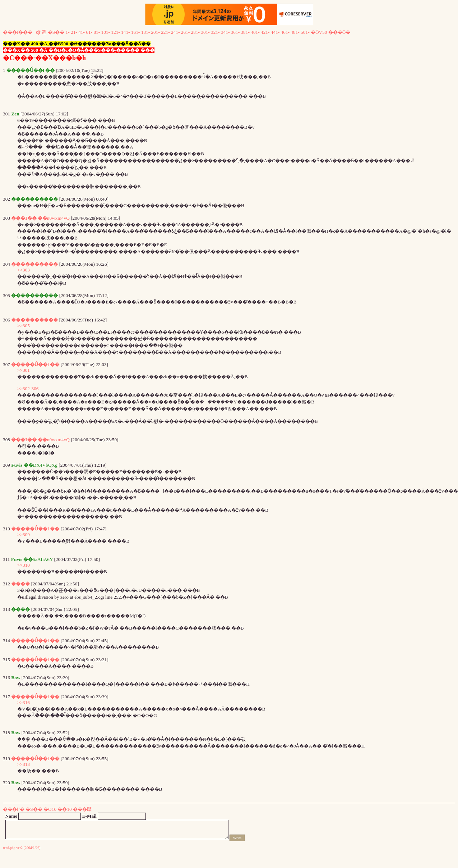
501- (305, 32)
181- (145, 32)
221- (165, 32)
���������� (34, 264)
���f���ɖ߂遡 (25, 32)
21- (74, 32)
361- (235, 32)
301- (205, 32)
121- (115, 32)
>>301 (24, 370)
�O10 (50, 809)
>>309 (24, 534)
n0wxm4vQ (58, 218)
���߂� (14, 809)
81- (97, 32)
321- (215, 32)
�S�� (56, 32)
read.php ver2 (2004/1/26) (22, 848)
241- (175, 32)
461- (285, 32)
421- (265, 32)
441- (275, 32)
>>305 (24, 326)
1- (68, 32)
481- (295, 32)
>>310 (24, 565)
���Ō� (339, 32)
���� (20, 584)
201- (155, 32)
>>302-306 (28, 389)
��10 (64, 809)
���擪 (82, 809)
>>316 (24, 702)
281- (195, 32)
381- (245, 32)
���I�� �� (29, 218)
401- (255, 32)
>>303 (24, 270)
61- (89, 32)
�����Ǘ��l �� (35, 364)
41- (82, 32)
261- (185, 32)
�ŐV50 (319, 32)
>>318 (24, 764)
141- (125, 32)
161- (135, 32)
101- (106, 32)
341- (225, 32)
